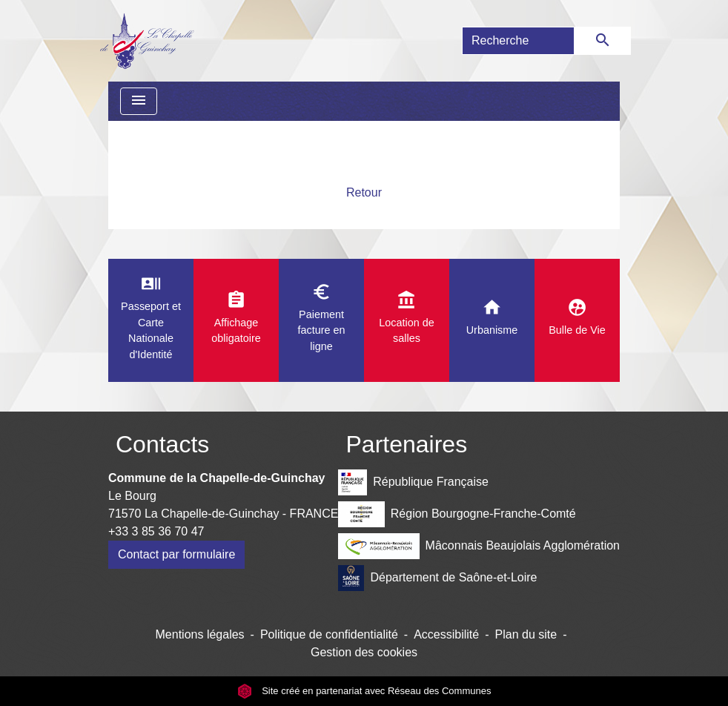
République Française (413, 482)
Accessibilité (446, 634)
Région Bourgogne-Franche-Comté (457, 514)
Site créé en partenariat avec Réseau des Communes (364, 691)
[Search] (518, 41)
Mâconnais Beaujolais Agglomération (479, 546)
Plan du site (526, 634)
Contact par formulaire (176, 554)
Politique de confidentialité (329, 634)
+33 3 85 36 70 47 (156, 531)
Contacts (162, 444)
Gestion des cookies (364, 652)
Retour (364, 192)
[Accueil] (146, 41)
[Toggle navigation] (139, 101)
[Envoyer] (603, 41)
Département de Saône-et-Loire (437, 578)
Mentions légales (200, 634)
